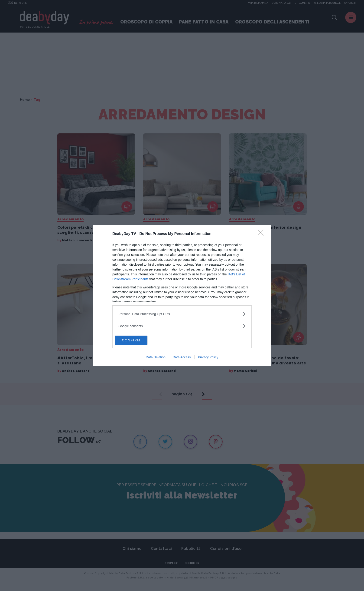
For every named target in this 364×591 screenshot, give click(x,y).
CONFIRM (137, 340)
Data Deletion (156, 357)
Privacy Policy (208, 357)
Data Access (182, 357)
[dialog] (182, 296)
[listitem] (182, 314)
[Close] (262, 234)
